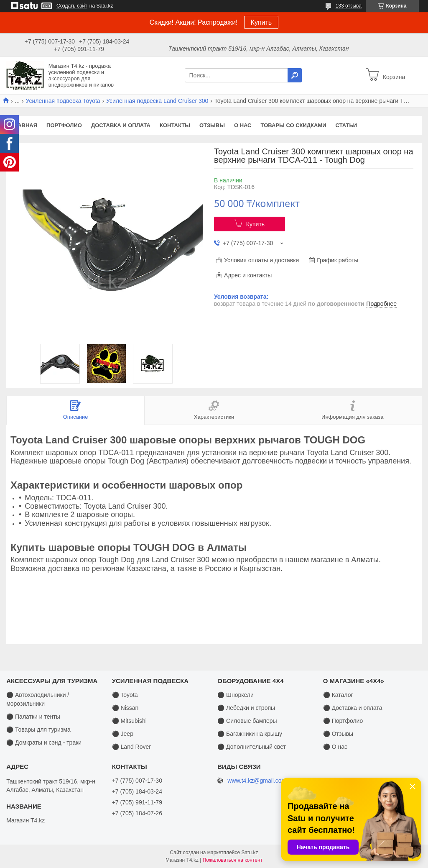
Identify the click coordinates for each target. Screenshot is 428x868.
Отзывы (212, 125)
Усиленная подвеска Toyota (63, 101)
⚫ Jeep (123, 734)
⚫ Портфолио (343, 721)
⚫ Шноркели (236, 695)
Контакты (175, 125)
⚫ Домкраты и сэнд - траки (44, 743)
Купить (261, 22)
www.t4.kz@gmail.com (257, 781)
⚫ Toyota (125, 695)
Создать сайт (72, 6)
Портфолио (64, 125)
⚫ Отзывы (338, 734)
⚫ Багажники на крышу (250, 734)
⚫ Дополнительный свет (252, 747)
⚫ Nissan (125, 708)
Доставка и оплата (121, 125)
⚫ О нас (335, 747)
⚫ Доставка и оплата (353, 708)
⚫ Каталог (338, 695)
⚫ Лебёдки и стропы (246, 708)
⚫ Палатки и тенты (33, 717)
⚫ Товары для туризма (38, 730)
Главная (24, 125)
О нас (243, 125)
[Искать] (295, 75)
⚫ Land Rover (131, 747)
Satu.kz (250, 853)
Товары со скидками (294, 125)
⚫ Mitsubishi (129, 721)
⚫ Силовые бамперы (247, 721)
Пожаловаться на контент (233, 860)
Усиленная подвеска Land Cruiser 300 (157, 101)
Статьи (346, 125)
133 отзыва (349, 6)
